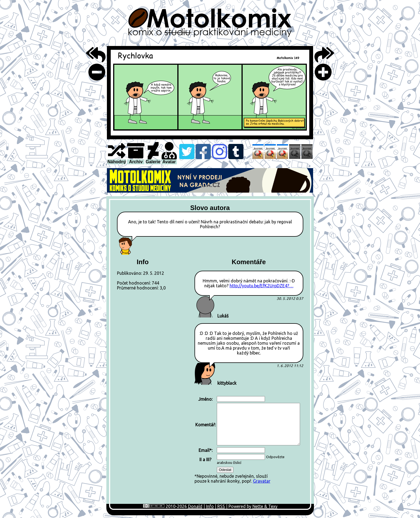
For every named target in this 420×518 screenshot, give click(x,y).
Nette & (260, 506)
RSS (221, 506)
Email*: (206, 450)
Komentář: (206, 425)
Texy (273, 506)
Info (210, 506)
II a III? (205, 460)
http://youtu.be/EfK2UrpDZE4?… (262, 286)
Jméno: (205, 399)
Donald (195, 506)
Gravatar (262, 481)
